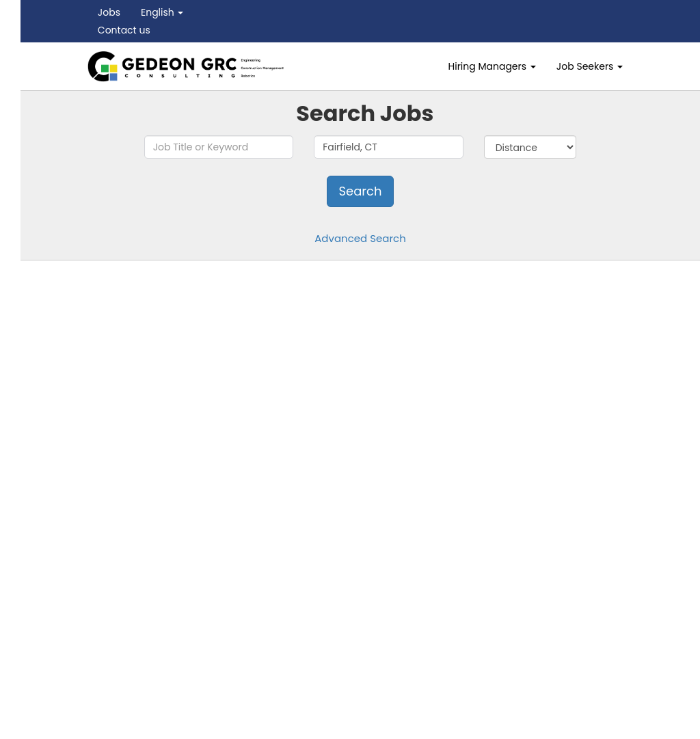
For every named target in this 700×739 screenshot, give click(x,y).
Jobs (109, 12)
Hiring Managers (492, 66)
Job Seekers (590, 66)
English (162, 12)
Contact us (124, 30)
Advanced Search (360, 238)
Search (360, 191)
